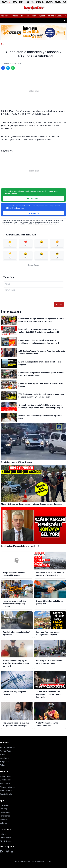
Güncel (15, 16)
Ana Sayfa (5, 16)
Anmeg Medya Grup (9, 747)
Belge (2, 765)
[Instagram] (12, 851)
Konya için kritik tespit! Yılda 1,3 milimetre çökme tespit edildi (29, 20)
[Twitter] (8, 851)
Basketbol (4, 819)
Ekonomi (25, 16)
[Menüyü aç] (3, 8)
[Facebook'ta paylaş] (3, 68)
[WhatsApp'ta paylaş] (13, 68)
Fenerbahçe (5, 816)
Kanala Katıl (33, 199)
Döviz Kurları (5, 780)
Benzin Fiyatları (6, 794)
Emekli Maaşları (7, 790)
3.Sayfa (51, 16)
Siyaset (42, 16)
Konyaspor (5, 805)
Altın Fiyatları (6, 783)
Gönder (59, 304)
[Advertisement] (33, 91)
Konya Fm (4, 762)
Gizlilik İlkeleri (6, 841)
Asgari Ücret (5, 776)
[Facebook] (1, 851)
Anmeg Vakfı (5, 751)
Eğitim (60, 16)
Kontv (2, 754)
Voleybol (4, 823)
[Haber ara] (65, 21)
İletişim (3, 834)
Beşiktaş (3, 809)
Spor (34, 16)
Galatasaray (5, 812)
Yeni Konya (5, 758)
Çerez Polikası (6, 838)
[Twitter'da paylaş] (8, 68)
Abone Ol (34, 213)
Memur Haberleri (7, 787)
